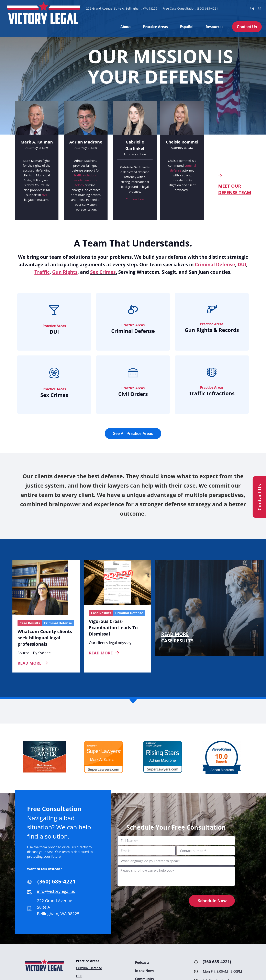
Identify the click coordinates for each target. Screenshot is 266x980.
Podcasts (142, 963)
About (126, 27)
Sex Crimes (103, 272)
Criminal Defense (133, 331)
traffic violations (85, 175)
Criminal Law (135, 199)
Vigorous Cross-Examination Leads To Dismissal (113, 627)
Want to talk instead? (45, 869)
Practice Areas (155, 27)
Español (187, 27)
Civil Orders (133, 394)
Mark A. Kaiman (37, 142)
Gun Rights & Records (212, 330)
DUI (54, 332)
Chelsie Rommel (182, 142)
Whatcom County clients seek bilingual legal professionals (45, 638)
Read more (33, 663)
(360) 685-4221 (207, 8)
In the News (145, 971)
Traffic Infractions (212, 393)
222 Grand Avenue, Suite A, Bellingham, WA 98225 (122, 8)
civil (44, 195)
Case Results (30, 623)
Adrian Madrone (86, 142)
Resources (214, 27)
